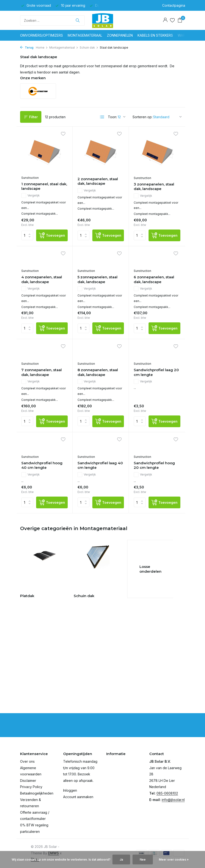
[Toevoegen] (52, 235)
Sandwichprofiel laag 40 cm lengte (100, 465)
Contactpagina (174, 5)
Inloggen (70, 790)
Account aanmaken (78, 797)
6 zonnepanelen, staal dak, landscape (154, 279)
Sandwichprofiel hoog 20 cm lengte (154, 465)
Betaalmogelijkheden (37, 793)
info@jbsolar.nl (173, 800)
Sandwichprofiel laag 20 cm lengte (156, 372)
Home (42, 48)
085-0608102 (167, 793)
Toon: (112, 117)
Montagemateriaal (85, 35)
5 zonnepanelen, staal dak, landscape (97, 279)
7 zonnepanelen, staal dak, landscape (42, 372)
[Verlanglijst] (172, 20)
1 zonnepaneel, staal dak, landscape (44, 186)
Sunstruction (30, 178)
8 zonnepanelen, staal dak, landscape (98, 372)
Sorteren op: (142, 117)
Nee (143, 860)
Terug (27, 48)
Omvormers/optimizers (42, 35)
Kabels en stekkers (155, 35)
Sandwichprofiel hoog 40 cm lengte (42, 465)
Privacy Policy (31, 787)
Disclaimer (28, 781)
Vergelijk (30, 196)
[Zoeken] (52, 20)
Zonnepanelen (120, 35)
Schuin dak (89, 48)
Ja (121, 860)
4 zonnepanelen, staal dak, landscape (42, 279)
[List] (102, 117)
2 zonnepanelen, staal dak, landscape (98, 181)
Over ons (27, 761)
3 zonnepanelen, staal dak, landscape (154, 187)
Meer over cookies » (174, 860)
